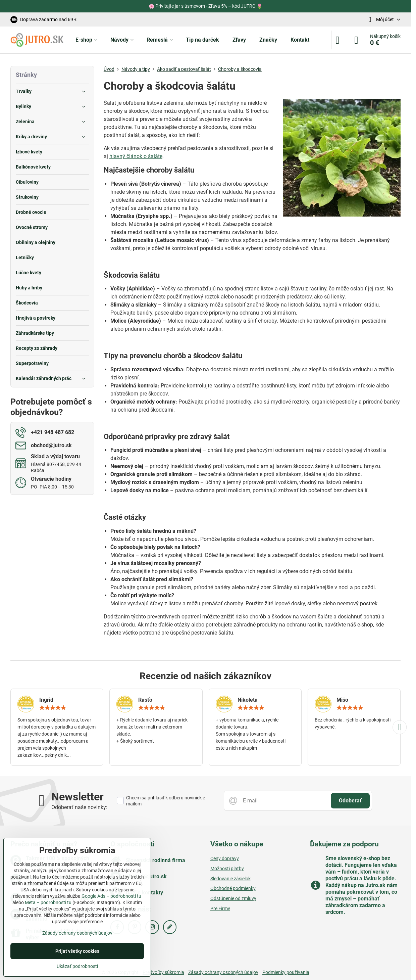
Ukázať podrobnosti (77, 966)
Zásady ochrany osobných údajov (223, 972)
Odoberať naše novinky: (79, 807)
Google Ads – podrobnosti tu (111, 896)
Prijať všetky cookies (77, 951)
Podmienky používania (286, 972)
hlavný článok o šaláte (136, 156)
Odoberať (350, 801)
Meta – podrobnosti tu (48, 902)
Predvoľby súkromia (163, 972)
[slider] (53, 708)
